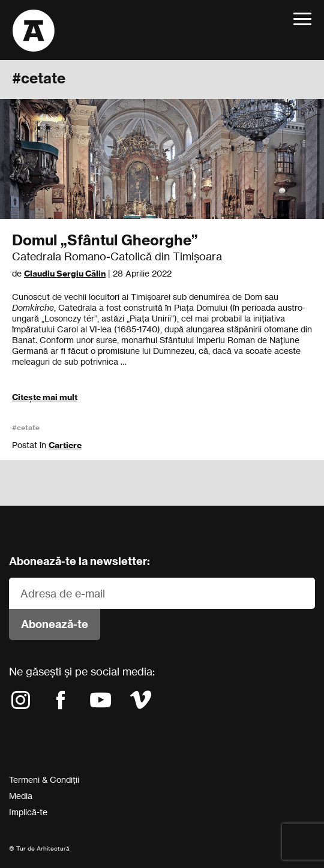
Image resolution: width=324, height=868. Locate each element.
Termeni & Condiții (44, 780)
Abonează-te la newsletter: (79, 561)
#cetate (26, 427)
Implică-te (28, 812)
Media (21, 796)
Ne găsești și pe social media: (82, 671)
